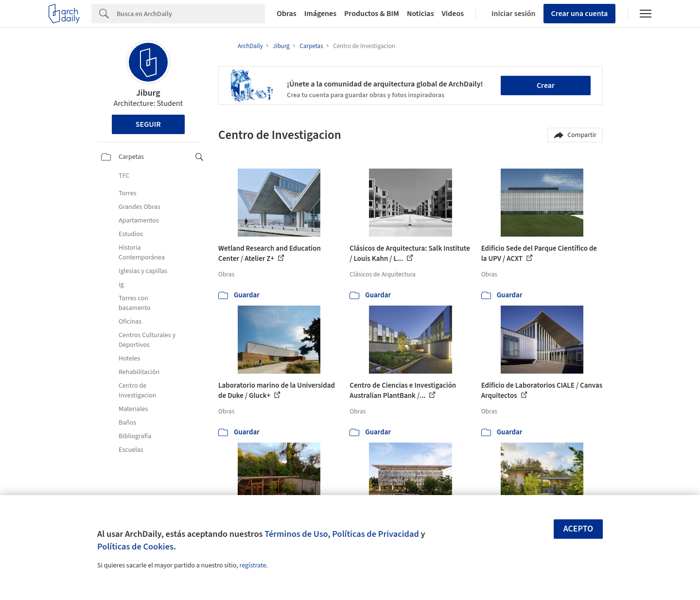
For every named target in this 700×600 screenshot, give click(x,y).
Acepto (578, 529)
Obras (287, 14)
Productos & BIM (372, 14)
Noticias (420, 14)
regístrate (253, 566)
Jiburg (148, 93)
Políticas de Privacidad (376, 534)
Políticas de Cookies (135, 547)
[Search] (191, 14)
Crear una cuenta (580, 14)
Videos (453, 14)
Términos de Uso (296, 534)
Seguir (148, 124)
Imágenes (320, 14)
